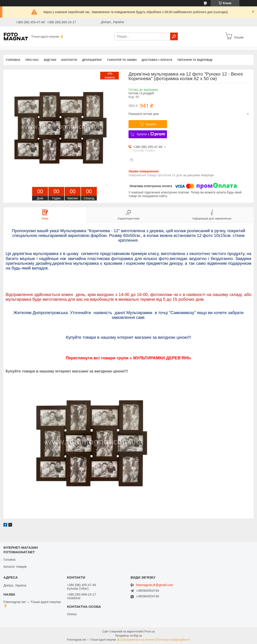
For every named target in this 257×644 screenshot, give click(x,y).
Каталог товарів (15, 567)
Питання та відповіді (195, 60)
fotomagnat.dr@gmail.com (155, 585)
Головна (13, 60)
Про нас (32, 60)
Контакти (69, 60)
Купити (151, 124)
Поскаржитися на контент (138, 640)
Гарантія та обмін (122, 60)
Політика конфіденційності (174, 640)
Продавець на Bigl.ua (128, 636)
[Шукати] (174, 36)
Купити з (151, 134)
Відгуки (50, 60)
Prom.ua (150, 632)
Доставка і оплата (157, 60)
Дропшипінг (92, 60)
